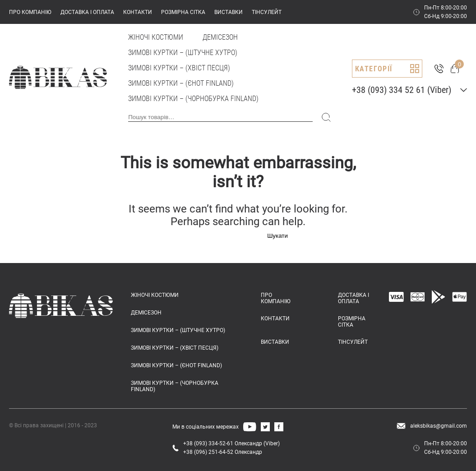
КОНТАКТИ (138, 12)
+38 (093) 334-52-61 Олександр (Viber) (231, 443)
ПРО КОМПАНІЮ (30, 12)
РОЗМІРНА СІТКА (183, 12)
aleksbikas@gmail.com (439, 426)
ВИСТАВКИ (229, 12)
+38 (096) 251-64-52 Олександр (223, 452)
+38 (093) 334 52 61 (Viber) (402, 90)
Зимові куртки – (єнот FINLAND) (181, 83)
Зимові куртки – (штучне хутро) (183, 53)
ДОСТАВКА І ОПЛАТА (87, 12)
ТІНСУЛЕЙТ (267, 12)
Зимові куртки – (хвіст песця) (179, 68)
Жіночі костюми (156, 37)
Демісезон (220, 37)
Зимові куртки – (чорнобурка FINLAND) (193, 99)
